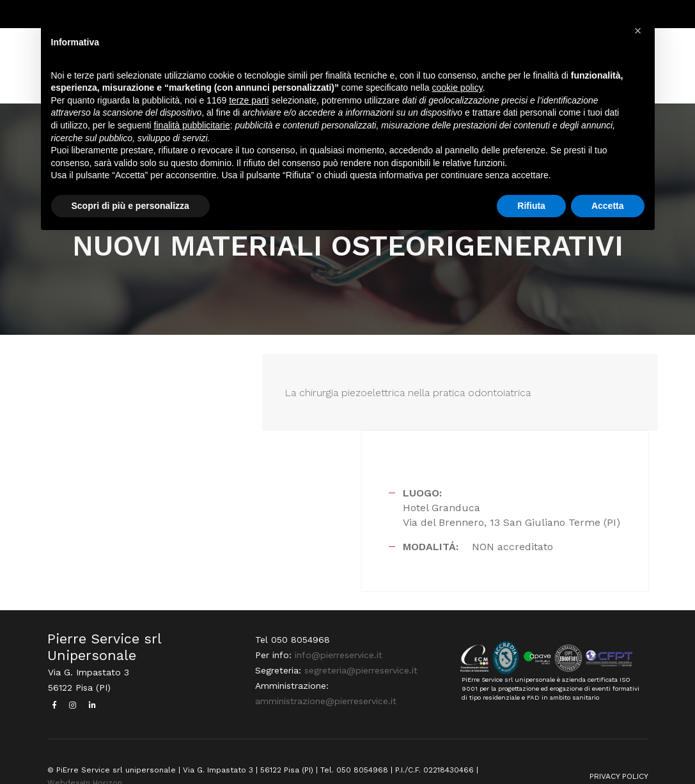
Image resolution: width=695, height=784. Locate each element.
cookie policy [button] (457, 89)
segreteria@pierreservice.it (360, 645)
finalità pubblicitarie (192, 127)
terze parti (249, 102)
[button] (638, 31)
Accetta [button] (608, 207)
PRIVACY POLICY (619, 750)
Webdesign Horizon (85, 757)
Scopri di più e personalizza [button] (130, 207)
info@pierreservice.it (337, 630)
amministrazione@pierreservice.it (324, 676)
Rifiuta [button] (531, 207)
